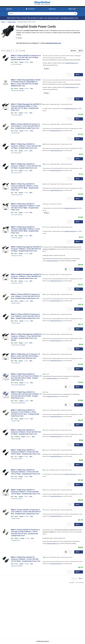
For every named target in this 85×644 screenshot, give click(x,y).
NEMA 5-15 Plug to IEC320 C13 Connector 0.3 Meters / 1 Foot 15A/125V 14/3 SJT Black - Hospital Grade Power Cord (26, 58)
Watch (46, 69)
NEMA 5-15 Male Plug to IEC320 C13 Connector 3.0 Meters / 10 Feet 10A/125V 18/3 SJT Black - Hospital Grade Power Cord (26, 452)
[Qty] (71, 75)
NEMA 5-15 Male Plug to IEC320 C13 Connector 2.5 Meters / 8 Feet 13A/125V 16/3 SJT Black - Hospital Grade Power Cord (26, 432)
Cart (73, 9)
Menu (9, 9)
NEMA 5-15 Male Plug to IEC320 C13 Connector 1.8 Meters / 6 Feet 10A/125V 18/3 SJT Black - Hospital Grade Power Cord (26, 146)
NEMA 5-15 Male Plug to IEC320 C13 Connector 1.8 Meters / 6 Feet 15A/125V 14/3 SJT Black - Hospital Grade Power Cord (26, 166)
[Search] (75, 14)
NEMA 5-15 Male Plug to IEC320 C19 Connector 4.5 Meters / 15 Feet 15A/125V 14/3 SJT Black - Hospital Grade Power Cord (26, 559)
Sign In (52, 9)
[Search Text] (40, 14)
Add (78, 75)
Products (30, 9)
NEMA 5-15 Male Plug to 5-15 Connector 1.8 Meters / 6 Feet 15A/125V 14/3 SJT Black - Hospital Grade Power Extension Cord (25, 356)
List (81, 51)
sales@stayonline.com (69, 18)
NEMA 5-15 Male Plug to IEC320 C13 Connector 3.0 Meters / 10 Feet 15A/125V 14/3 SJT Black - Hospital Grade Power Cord (26, 472)
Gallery (74, 51)
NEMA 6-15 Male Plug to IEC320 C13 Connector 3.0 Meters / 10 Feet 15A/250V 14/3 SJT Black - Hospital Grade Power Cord (26, 492)
